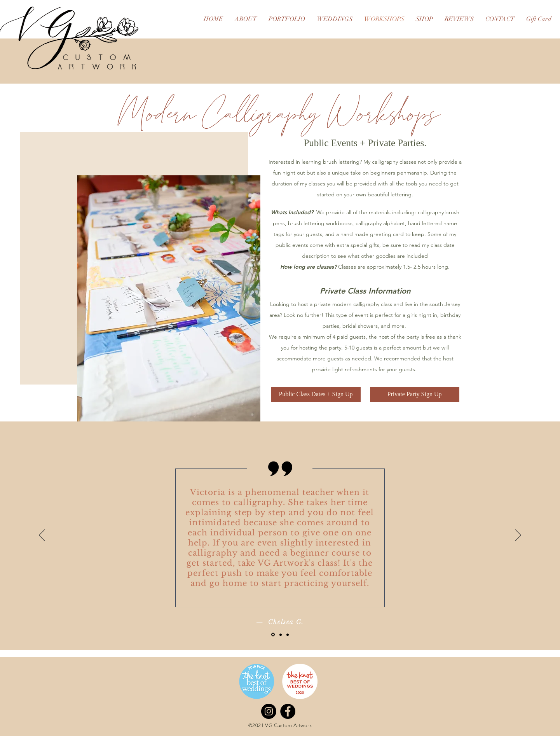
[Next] (518, 536)
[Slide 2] (281, 635)
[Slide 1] (273, 635)
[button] (169, 298)
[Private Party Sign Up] (415, 394)
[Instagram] (269, 711)
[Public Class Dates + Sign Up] (316, 394)
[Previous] (42, 536)
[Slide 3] (288, 635)
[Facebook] (288, 711)
